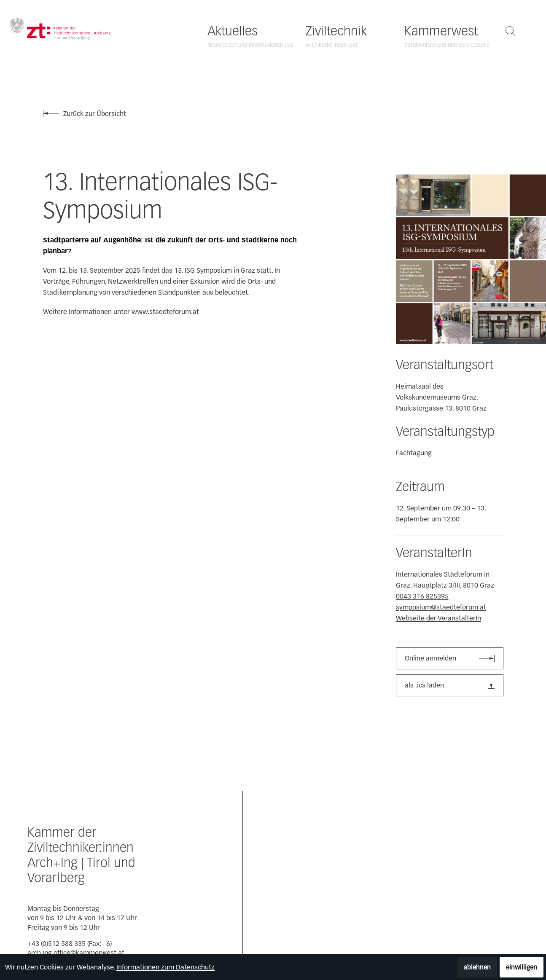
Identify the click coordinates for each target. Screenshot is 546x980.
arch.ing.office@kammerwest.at (76, 953)
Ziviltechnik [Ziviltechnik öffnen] (336, 31)
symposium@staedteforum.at (441, 607)
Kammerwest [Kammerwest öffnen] (441, 31)
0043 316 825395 (422, 596)
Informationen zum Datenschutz (165, 967)
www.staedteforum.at (165, 312)
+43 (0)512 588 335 (56, 944)
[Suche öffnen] (511, 31)
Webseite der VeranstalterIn (438, 618)
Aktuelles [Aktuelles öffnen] (233, 31)
